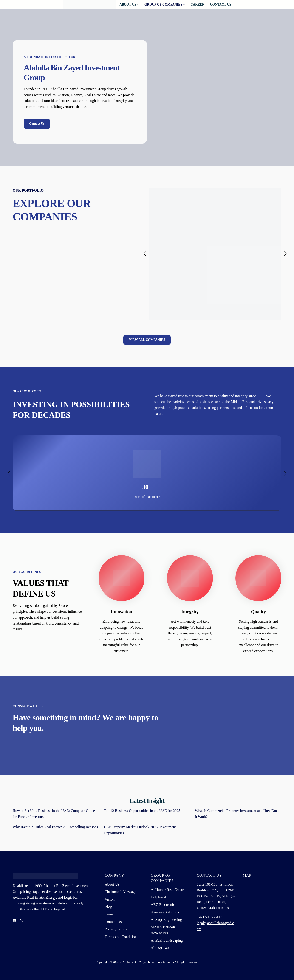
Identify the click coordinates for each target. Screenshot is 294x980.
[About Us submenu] (138, 5)
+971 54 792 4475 (210, 917)
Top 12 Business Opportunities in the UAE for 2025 (142, 811)
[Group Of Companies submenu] (184, 5)
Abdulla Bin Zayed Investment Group (147, 962)
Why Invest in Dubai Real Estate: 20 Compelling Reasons (55, 827)
